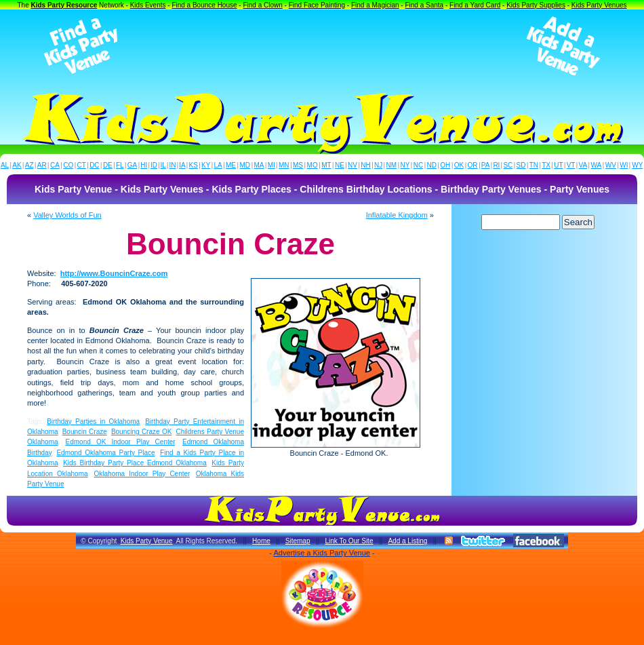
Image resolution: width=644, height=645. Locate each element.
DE (108, 165)
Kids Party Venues (599, 5)
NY (405, 165)
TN (534, 165)
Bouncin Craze (85, 432)
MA (259, 165)
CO (68, 165)
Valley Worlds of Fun (67, 215)
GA (132, 165)
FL (120, 165)
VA (583, 165)
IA (182, 165)
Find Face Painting (317, 5)
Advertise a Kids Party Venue (321, 553)
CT (82, 165)
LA (218, 165)
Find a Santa (424, 5)
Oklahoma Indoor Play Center (142, 474)
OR (473, 165)
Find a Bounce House (204, 5)
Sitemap (298, 541)
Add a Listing (407, 541)
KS (194, 165)
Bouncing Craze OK (141, 432)
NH (365, 165)
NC (418, 165)
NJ (378, 165)
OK (459, 165)
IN (172, 165)
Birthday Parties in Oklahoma (93, 422)
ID (154, 165)
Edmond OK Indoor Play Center (121, 442)
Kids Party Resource (64, 5)
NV (353, 165)
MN (284, 165)
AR (42, 165)
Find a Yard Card (475, 5)
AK (17, 165)
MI (271, 165)
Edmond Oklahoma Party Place (105, 453)
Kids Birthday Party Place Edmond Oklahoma (135, 463)
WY (637, 165)
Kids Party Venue (147, 541)
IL (163, 165)
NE (340, 165)
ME (231, 165)
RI (496, 165)
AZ (29, 165)
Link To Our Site (349, 541)
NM (392, 165)
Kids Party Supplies (536, 5)
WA (597, 165)
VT (571, 165)
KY (206, 165)
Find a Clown (262, 5)
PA (486, 165)
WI (624, 165)
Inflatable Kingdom (397, 215)
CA (55, 165)
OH (445, 165)
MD (245, 165)
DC (94, 165)
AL (5, 165)
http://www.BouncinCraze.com (114, 273)
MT (326, 165)
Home (261, 541)
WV (611, 165)
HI (144, 165)
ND (432, 165)
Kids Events (148, 5)
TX (546, 165)
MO (313, 165)
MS (298, 165)
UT (558, 165)
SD (521, 165)
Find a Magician (375, 5)
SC (508, 165)
